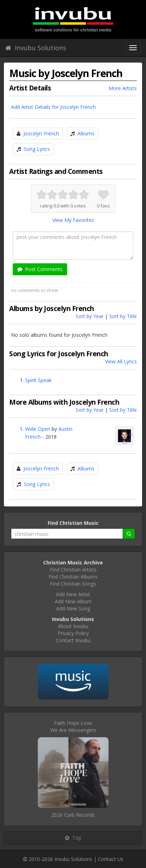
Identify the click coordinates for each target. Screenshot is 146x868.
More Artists (123, 88)
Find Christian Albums (73, 577)
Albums (86, 133)
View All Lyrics (121, 361)
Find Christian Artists (73, 570)
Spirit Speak (38, 380)
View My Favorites (73, 220)
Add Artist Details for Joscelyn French (53, 107)
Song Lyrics (37, 149)
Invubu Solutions (36, 48)
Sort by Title (123, 316)
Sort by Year (90, 316)
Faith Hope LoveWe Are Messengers (73, 726)
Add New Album (73, 601)
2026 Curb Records (73, 815)
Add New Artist (73, 594)
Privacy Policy (73, 633)
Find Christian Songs (73, 584)
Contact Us (111, 859)
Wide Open (38, 429)
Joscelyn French (41, 133)
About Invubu (73, 626)
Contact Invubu (73, 640)
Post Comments (40, 269)
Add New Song (73, 608)
